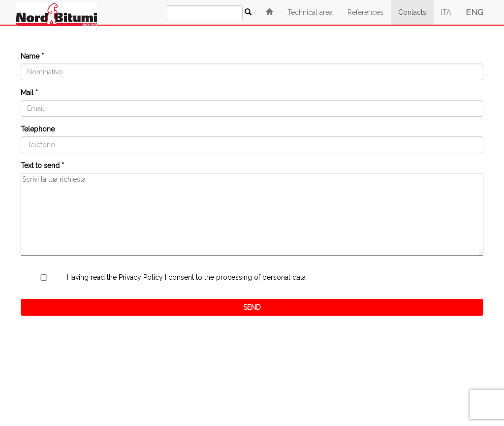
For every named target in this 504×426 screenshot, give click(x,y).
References (365, 12)
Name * (32, 56)
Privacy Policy (141, 277)
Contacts (412, 12)
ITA (446, 12)
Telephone (38, 129)
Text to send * (42, 165)
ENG (474, 12)
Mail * (29, 93)
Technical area (310, 12)
